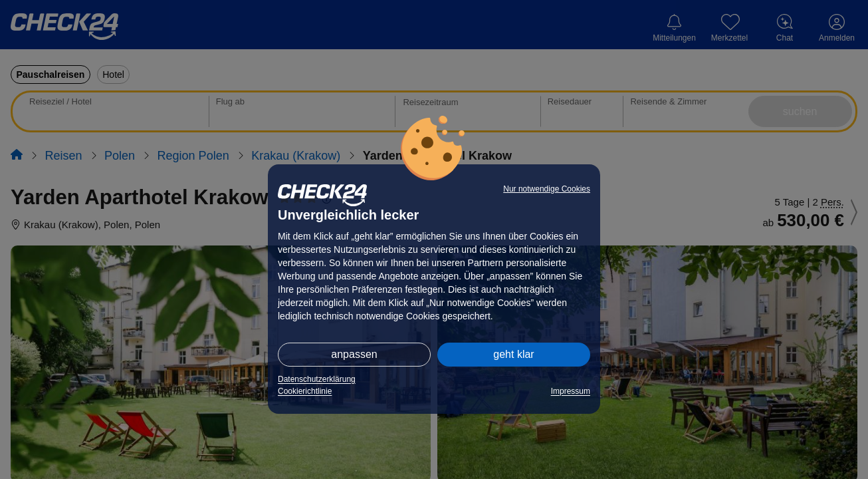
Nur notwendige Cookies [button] (547, 189)
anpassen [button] (354, 354)
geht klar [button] (513, 354)
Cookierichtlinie (305, 391)
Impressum (571, 391)
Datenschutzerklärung (317, 379)
